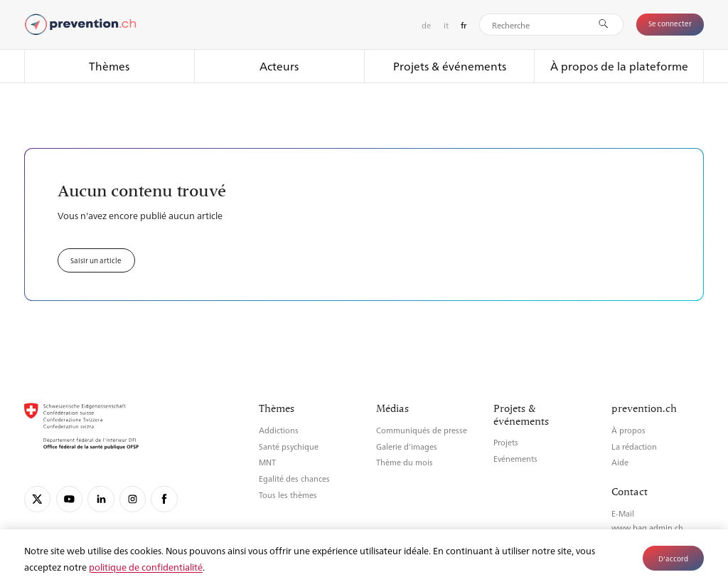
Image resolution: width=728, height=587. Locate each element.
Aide (620, 462)
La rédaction (634, 446)
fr (464, 25)
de (426, 25)
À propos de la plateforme (619, 66)
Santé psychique (289, 446)
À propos (628, 430)
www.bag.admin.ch (647, 528)
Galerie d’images (407, 446)
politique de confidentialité (146, 567)
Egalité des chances (294, 478)
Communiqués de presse (422, 430)
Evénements (515, 459)
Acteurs (279, 66)
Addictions (279, 430)
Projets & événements (450, 66)
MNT (267, 462)
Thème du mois (405, 462)
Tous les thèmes (288, 495)
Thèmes (109, 66)
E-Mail (623, 513)
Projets (506, 442)
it (446, 25)
